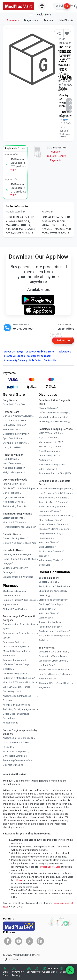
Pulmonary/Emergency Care (17, 760)
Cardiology (44, 604)
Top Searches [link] (10, 605)
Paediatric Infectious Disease (54, 631)
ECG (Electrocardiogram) (51, 465)
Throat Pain (64, 670)
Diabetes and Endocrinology (53, 600)
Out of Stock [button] (71, 105)
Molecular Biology (61, 422)
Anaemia (43, 502)
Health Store (40, 15)
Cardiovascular (25, 738)
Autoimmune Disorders (51, 551)
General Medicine (48, 582)
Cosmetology (45, 618)
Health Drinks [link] (10, 459)
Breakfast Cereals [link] (12, 464)
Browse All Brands (15, 356)
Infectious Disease (48, 542)
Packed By (48, 212)
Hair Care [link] (19, 421)
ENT (56, 609)
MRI (41, 433)
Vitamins (62, 498)
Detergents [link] (27, 555)
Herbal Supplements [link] (13, 527)
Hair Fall (43, 674)
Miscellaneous (10, 723)
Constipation (45, 661)
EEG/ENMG (44, 447)
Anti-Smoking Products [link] (14, 506)
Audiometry (44, 460)
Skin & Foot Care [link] (11, 493)
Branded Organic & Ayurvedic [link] (18, 577)
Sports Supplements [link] (13, 518)
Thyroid (51, 498)
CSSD (5, 743)
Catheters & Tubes (20, 743)
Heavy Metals (45, 538)
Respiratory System (13, 642)
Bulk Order (35, 360)
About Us (9, 352)
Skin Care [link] (8, 416)
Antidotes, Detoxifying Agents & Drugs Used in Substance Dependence (19, 714)
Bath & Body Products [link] (14, 425)
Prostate (55, 511)
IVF (40, 636)
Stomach (43, 556)
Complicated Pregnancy (56, 636)
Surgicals (22, 756)
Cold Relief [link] (8, 488)
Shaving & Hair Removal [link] (15, 443)
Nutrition (31, 682)
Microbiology (45, 417)
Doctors (49, 20)
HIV (54, 516)
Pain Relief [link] (19, 484)
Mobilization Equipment (15, 752)
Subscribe (63, 340)
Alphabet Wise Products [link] (15, 609)
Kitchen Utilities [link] (28, 559)
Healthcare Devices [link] (13, 502)
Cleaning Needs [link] (11, 555)
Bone (41, 507)
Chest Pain (44, 652)
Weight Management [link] (14, 472)
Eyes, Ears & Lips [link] (12, 438)
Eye (5, 687)
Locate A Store (40, 352)
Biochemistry (60, 417)
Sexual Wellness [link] (11, 430)
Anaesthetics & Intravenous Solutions (17, 698)
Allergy (42, 498)
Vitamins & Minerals (14, 682)
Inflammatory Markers (50, 560)
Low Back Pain (46, 665)
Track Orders (64, 352)
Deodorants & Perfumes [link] (15, 434)
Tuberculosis (64, 516)
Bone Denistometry (48, 451)
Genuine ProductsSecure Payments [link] (56, 156)
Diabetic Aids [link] (30, 543)
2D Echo (56, 447)
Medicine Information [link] (15, 591)
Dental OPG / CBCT (49, 456)
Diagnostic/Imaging (13, 765)
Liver (41, 493)
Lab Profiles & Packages (51, 489)
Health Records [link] (11, 596)
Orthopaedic (9, 756)
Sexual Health (64, 683)
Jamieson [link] (31, 527)
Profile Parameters (48, 413)
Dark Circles (60, 661)
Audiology (43, 640)
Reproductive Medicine (50, 622)
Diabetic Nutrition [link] (12, 543)
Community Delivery (16, 360)
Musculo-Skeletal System (16, 651)
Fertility (58, 493)
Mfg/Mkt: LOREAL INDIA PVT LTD (64, 39)
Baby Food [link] (8, 404)
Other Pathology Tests (50, 520)
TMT (59, 442)
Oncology (7, 669)
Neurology (56, 604)
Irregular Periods (47, 670)
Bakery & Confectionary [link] (15, 568)
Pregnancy (44, 516)
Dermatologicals (11, 691)
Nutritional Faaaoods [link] (13, 468)
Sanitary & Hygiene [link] (24, 416)
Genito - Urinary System (15, 674)
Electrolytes (44, 565)
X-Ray (58, 433)
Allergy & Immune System (16, 705)
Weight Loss (59, 656)
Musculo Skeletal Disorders (53, 524)
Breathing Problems (60, 674)
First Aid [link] (7, 484)
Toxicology (44, 529)
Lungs (49, 493)
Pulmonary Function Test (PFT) (55, 473)
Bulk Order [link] (6, 974)
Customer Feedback (39, 356)
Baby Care (20, 404)
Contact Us (50, 360)
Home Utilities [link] (10, 559)
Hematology (45, 422)
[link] (18, 6)
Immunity (51, 507)
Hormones (8, 656)
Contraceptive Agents (14, 660)
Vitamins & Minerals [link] (14, 522)
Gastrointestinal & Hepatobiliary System (19, 627)
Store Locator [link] (30, 600)
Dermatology (45, 609)
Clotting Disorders (60, 529)
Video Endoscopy (47, 469)
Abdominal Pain (47, 683)
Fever (53, 502)
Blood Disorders (47, 547)
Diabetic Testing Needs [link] (15, 538)
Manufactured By (16, 212)
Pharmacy (13, 20)
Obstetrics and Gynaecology (53, 591)
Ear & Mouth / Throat (19, 687)
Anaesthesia (9, 738)
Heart (68, 489)
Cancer (62, 507)
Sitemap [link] (31, 972)
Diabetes (62, 502)
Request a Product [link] (12, 600)
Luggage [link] (7, 563)
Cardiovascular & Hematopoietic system (19, 635)
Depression (44, 656)
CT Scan (49, 433)
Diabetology (44, 596)
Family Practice (47, 586)
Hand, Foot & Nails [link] (12, 447)
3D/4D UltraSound (48, 438)
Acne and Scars (47, 679)
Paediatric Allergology (49, 627)
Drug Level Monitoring (50, 534)
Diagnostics (31, 20)
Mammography (47, 442)
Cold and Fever (59, 652)
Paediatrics (62, 586)
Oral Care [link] (8, 421)
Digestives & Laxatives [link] (14, 498)
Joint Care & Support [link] (26, 488)
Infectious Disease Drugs (16, 664)
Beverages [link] (8, 572)
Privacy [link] (39, 972)
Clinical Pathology (48, 408)
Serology (64, 413)
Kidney (68, 493)
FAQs (20, 352)
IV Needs (7, 747)
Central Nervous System (15, 647)
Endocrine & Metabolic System (18, 678)
